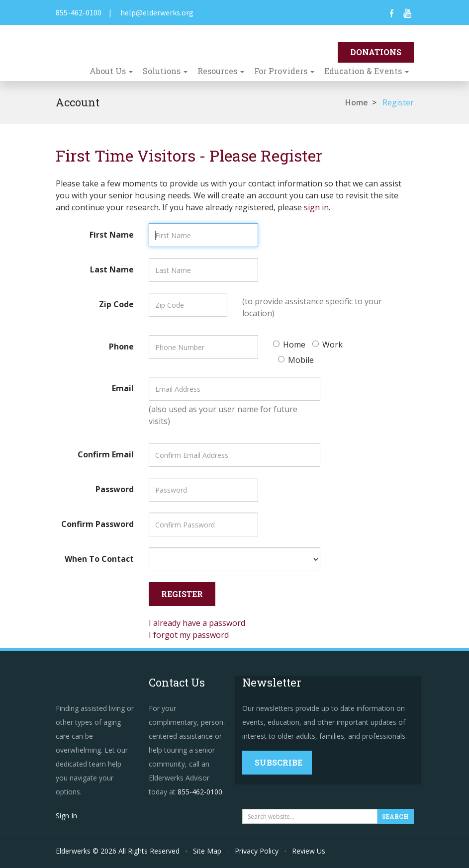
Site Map (207, 851)
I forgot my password (189, 635)
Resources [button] (221, 71)
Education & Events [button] (367, 71)
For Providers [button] (284, 71)
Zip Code (116, 304)
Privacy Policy (257, 851)
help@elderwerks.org (157, 12)
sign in (316, 207)
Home (357, 102)
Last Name (112, 269)
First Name (112, 235)
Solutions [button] (165, 71)
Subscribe (279, 762)
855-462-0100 (79, 12)
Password (115, 489)
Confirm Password (97, 524)
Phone (121, 347)
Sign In (66, 816)
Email (123, 388)
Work (328, 345)
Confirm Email (106, 454)
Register (398, 102)
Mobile (296, 360)
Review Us (309, 851)
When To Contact (99, 559)
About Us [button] (111, 71)
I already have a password (197, 623)
